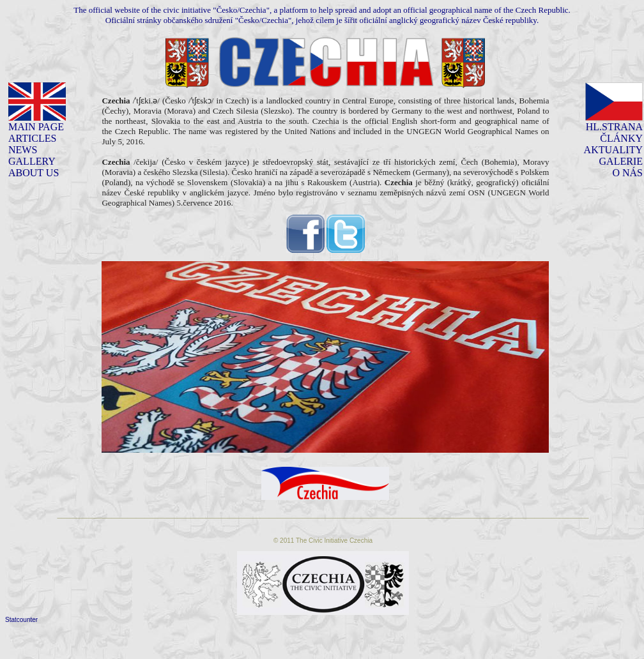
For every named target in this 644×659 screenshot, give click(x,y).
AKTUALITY (613, 150)
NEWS (23, 150)
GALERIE (621, 161)
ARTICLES (32, 138)
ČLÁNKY (621, 138)
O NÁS (627, 173)
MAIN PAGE (36, 127)
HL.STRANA (614, 127)
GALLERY (32, 161)
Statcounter (21, 620)
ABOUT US (34, 173)
